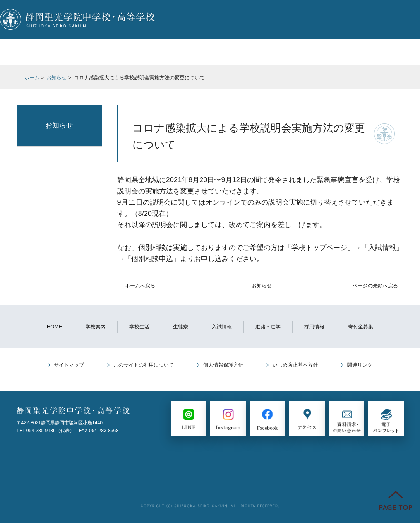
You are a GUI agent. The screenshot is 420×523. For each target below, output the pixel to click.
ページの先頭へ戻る (375, 286)
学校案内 (27, 52)
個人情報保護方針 (223, 365)
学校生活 (81, 52)
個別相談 (226, 19)
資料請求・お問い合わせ (261, 19)
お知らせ (57, 78)
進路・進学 (240, 52)
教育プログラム (306, 52)
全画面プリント (326, 80)
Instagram (367, 19)
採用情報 (314, 327)
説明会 (191, 19)
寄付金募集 (361, 327)
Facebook (332, 19)
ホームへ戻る (140, 286)
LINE (296, 19)
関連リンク (360, 365)
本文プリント (379, 80)
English (402, 19)
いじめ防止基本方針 (295, 365)
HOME (54, 327)
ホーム (32, 78)
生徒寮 (132, 52)
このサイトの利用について (144, 365)
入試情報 (183, 52)
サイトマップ (69, 365)
